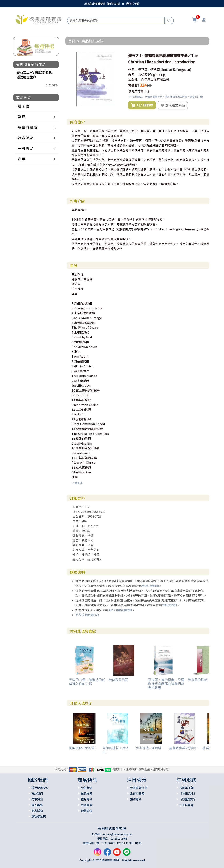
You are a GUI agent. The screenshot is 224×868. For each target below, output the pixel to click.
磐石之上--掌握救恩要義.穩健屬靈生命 (35, 74)
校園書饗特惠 (139, 788)
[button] (119, 55)
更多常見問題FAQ (87, 615)
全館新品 (87, 788)
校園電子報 (187, 788)
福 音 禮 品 (26, 138)
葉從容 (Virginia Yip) (152, 74)
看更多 (77, 483)
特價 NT (134, 85)
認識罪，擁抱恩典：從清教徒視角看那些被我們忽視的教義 (166, 684)
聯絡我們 (37, 793)
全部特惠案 (137, 793)
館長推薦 (87, 793)
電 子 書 (23, 106)
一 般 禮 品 (26, 148)
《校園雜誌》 (188, 799)
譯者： (133, 74)
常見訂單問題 (150, 586)
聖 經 (21, 117)
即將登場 (87, 811)
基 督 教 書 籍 (28, 127)
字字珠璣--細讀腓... (150, 748)
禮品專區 (87, 799)
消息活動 (37, 811)
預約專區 (136, 799)
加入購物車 (142, 105)
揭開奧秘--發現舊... (83, 748)
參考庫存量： (138, 91)
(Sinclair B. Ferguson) (176, 69)
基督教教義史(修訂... (184, 748)
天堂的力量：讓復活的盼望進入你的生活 (87, 682)
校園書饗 (87, 805)
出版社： (134, 79)
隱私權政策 (38, 816)
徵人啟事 (37, 805)
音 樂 (21, 159)
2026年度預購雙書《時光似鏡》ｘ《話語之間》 (112, 4)
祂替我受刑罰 (118, 680)
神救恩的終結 (197, 680)
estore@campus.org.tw (117, 834)
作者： (133, 69)
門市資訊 (37, 799)
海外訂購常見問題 (120, 610)
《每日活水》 (188, 793)
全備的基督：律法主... (115, 750)
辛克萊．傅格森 (149, 69)
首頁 (72, 41)
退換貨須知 (170, 605)
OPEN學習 (186, 805)
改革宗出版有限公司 (155, 79)
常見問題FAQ (40, 788)
